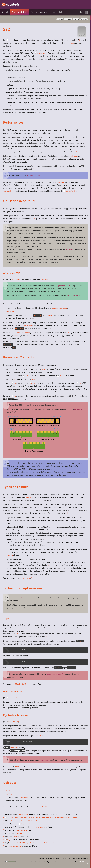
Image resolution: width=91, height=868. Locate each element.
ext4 (72, 333)
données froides (73, 191)
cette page (79, 409)
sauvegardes (71, 249)
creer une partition (24, 333)
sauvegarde (8, 191)
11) (35, 806)
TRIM (33, 218)
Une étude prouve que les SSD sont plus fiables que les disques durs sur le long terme (52, 818)
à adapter (14, 748)
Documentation (19, 12)
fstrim (82, 641)
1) (80, 40)
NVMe (35, 383)
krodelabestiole (43, 807)
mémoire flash (43, 53)
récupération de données (57, 674)
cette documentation (75, 296)
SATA (44, 369)
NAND (29, 497)
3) (67, 81)
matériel (56, 19)
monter (51, 315)
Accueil (5, 12)
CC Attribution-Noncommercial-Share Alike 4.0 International (73, 863)
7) (66, 513)
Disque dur (10, 790)
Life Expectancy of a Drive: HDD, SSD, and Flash (26, 821)
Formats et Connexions (60, 308)
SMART (40, 736)
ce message (40, 827)
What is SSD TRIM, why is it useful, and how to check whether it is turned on (39, 843)
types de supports (65, 285)
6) (33, 169)
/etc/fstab (38, 315)
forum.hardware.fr (16, 846)
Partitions (10, 794)
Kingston (10, 840)
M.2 (15, 379)
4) (47, 112)
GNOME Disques (27, 325)
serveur (11, 555)
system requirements (23, 830)
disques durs (73, 43)
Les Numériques (13, 818)
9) (33, 578)
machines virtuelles (35, 175)
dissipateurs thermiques (29, 824)
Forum (34, 12)
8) (67, 513)
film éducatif (26, 797)
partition (25, 335)
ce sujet (17, 836)
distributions (74, 156)
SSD (10, 40)
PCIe (83, 383)
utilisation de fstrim (23, 684)
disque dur (66, 19)
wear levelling (14, 721)
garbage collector (16, 698)
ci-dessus (24, 598)
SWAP (50, 565)
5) (77, 151)
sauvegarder (46, 760)
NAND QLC (61, 182)
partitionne (16, 279)
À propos (45, 12)
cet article (27, 578)
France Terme (24, 814)
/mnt (14, 347)
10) (46, 636)
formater (11, 312)
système (75, 19)
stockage (84, 19)
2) (65, 81)
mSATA (28, 376)
